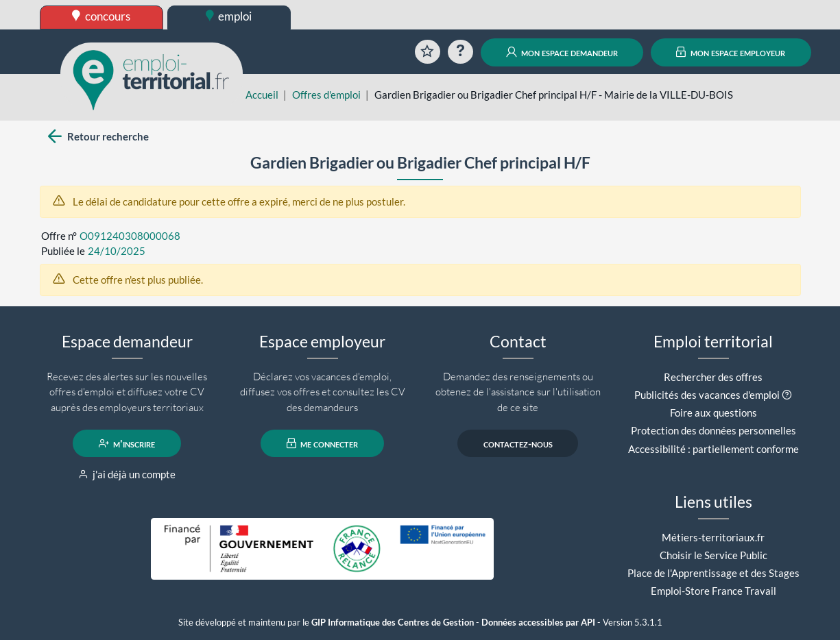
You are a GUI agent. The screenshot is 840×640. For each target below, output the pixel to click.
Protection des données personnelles (713, 430)
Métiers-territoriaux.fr (713, 537)
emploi (229, 16)
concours (101, 16)
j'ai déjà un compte (127, 474)
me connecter (323, 443)
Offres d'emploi (326, 95)
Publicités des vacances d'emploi (707, 395)
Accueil (262, 95)
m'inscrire (127, 443)
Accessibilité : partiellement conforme (713, 449)
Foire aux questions (713, 413)
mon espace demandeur (562, 52)
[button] (787, 395)
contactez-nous (518, 443)
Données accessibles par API (538, 623)
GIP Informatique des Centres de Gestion (393, 623)
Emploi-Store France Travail (713, 591)
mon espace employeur (731, 52)
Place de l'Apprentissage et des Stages (713, 573)
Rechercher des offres (713, 377)
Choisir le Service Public (713, 555)
